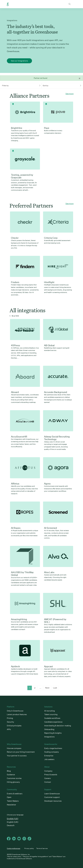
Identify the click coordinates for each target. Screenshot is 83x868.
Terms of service (42, 848)
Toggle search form (70, 4)
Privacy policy (29, 848)
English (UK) (13, 822)
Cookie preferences (14, 848)
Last (55, 688)
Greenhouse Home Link (8, 4)
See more (69, 94)
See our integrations (19, 61)
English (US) (13, 819)
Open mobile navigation (74, 4)
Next (47, 688)
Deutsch (11, 825)
